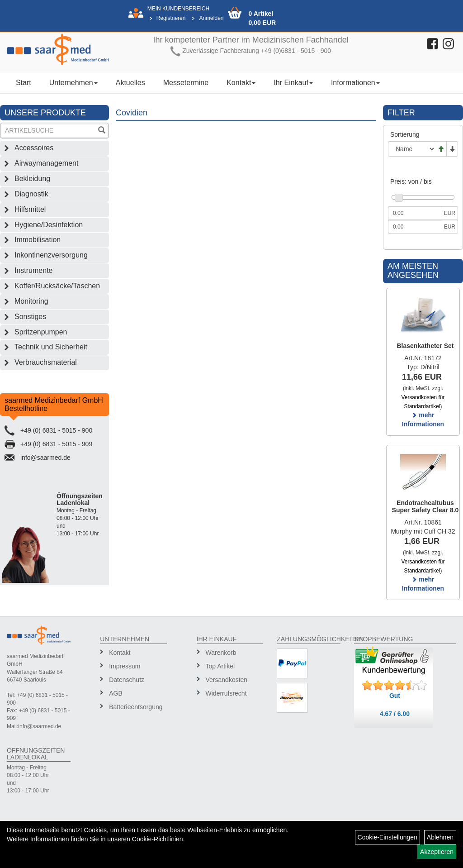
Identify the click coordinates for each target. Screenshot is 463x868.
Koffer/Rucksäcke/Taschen (57, 286)
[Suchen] (102, 131)
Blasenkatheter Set (425, 346)
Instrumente (33, 270)
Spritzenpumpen (41, 332)
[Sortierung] (412, 149)
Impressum (125, 666)
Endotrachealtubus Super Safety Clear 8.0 (425, 506)
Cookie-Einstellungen (387, 837)
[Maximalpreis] (415, 227)
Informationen (355, 83)
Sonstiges (30, 317)
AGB (116, 693)
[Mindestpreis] (415, 213)
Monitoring (31, 301)
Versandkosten (227, 680)
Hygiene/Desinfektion (49, 225)
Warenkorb (221, 653)
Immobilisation (38, 240)
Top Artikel (220, 666)
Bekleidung (32, 179)
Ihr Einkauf (293, 83)
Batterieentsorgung (135, 707)
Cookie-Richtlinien (158, 839)
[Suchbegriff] (49, 131)
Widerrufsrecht (226, 693)
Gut (395, 696)
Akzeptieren (437, 852)
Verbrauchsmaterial (46, 362)
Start (24, 83)
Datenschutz (127, 680)
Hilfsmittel (30, 209)
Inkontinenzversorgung (51, 255)
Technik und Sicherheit (51, 347)
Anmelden (211, 18)
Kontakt (241, 83)
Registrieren (171, 18)
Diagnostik (31, 194)
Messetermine (186, 83)
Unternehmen (73, 83)
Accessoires (34, 148)
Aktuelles (130, 83)
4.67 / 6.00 (395, 714)
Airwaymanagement (46, 163)
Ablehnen (440, 837)
